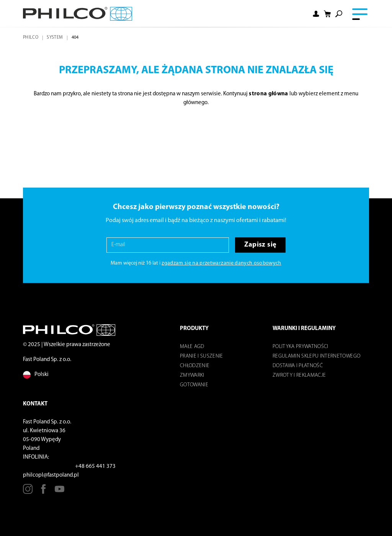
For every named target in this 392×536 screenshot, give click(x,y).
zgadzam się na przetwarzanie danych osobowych (221, 263)
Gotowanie (194, 385)
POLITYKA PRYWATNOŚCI (301, 347)
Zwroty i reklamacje (299, 375)
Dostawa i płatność (298, 366)
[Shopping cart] (327, 14)
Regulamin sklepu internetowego (316, 356)
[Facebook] (43, 492)
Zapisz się (260, 245)
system (55, 38)
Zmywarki (192, 375)
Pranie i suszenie (202, 356)
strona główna (268, 94)
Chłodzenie (195, 366)
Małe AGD (192, 347)
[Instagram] (28, 492)
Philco (31, 38)
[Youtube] (60, 492)
